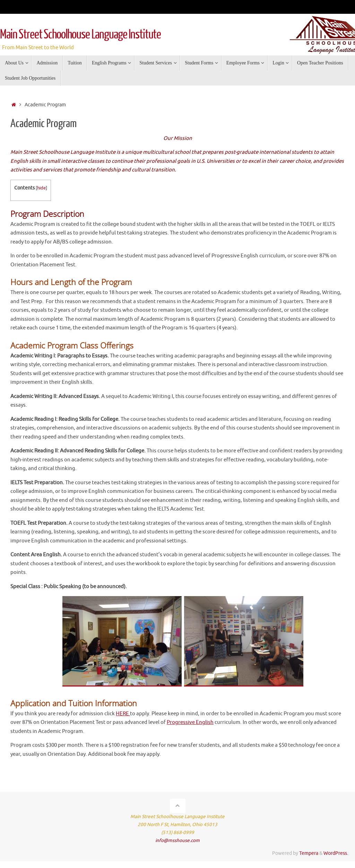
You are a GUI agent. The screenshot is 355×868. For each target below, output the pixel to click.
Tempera (309, 853)
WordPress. (336, 853)
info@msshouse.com (177, 840)
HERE (123, 714)
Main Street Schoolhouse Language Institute (80, 35)
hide (41, 188)
